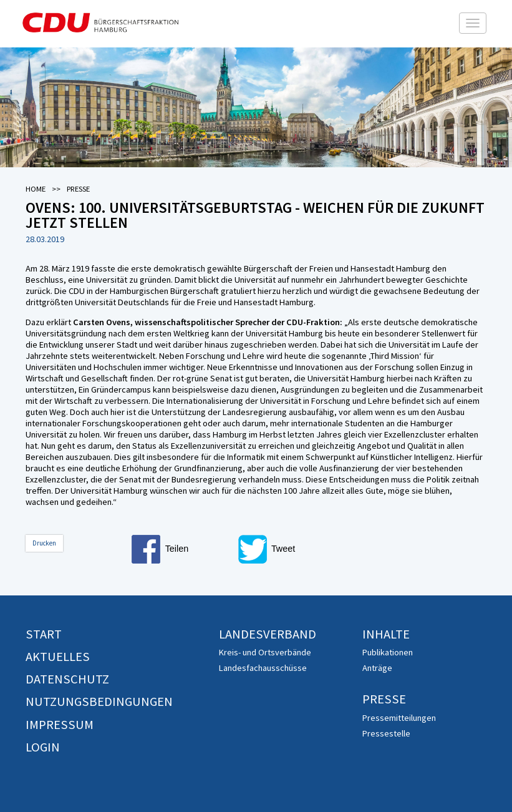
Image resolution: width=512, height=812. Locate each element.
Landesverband (268, 634)
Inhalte (386, 634)
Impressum (60, 725)
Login (43, 747)
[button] (181, 549)
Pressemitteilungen (399, 718)
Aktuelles (58, 657)
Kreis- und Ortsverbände (265, 652)
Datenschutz (67, 679)
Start (44, 634)
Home (36, 189)
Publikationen (388, 652)
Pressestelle (386, 733)
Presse (384, 699)
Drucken (44, 543)
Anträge (377, 668)
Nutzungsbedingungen (99, 702)
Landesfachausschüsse (263, 668)
